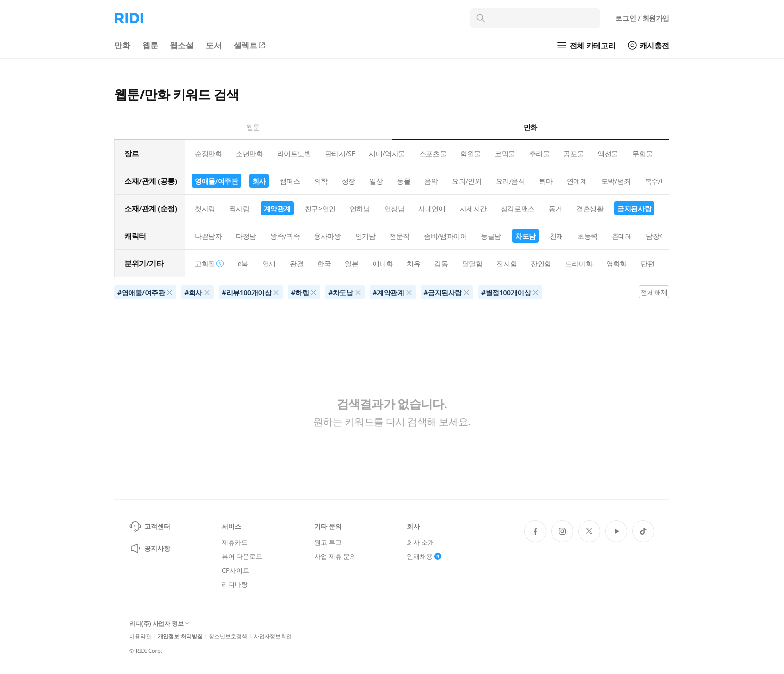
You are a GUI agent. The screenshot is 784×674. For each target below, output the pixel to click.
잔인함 (541, 263)
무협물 (643, 153)
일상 (376, 181)
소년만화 (249, 153)
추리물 (540, 153)
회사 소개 (421, 542)
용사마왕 (327, 236)
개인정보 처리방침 (180, 636)
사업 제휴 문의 (335, 556)
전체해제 (654, 292)
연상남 (395, 208)
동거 (556, 208)
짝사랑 (240, 208)
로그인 (642, 18)
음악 (431, 181)
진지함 (507, 263)
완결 (297, 263)
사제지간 (473, 208)
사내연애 (432, 208)
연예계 (577, 181)
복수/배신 (660, 181)
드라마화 (579, 263)
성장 (349, 181)
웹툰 (150, 45)
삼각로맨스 (518, 208)
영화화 (617, 263)
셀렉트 (250, 45)
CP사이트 (235, 570)
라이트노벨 (294, 153)
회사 (259, 181)
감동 (441, 263)
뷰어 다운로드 (242, 556)
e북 (243, 263)
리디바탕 (235, 584)
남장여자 (659, 236)
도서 (214, 45)
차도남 (526, 236)
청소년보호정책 (228, 636)
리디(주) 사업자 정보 (159, 624)
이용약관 (140, 636)
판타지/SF (340, 153)
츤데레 (622, 236)
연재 (269, 263)
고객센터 (150, 526)
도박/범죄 (616, 181)
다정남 (246, 236)
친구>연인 (320, 208)
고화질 (209, 263)
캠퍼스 (290, 181)
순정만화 (208, 153)
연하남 (360, 208)
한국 (324, 263)
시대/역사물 (387, 153)
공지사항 (150, 548)
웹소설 (182, 45)
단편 (648, 263)
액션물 (608, 153)
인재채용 (424, 556)
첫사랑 (205, 208)
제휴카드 (235, 542)
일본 (352, 263)
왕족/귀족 (285, 236)
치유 (414, 263)
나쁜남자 (208, 236)
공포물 (574, 153)
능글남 (491, 236)
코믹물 (505, 153)
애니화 (383, 263)
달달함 (473, 263)
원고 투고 (328, 542)
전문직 (400, 236)
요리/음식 (511, 181)
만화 (122, 45)
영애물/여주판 (217, 181)
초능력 (588, 236)
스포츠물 (433, 153)
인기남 (366, 236)
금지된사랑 (634, 208)
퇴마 (546, 181)
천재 (557, 236)
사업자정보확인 (273, 636)
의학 (321, 181)
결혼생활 (590, 208)
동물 (404, 181)
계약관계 (277, 208)
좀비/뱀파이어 (445, 236)
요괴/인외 (467, 181)
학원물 (471, 153)
